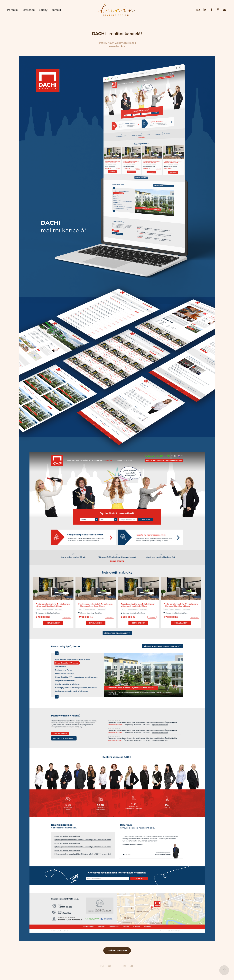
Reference (28, 10)
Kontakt (56, 10)
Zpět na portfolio (117, 950)
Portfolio (12, 10)
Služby (43, 10)
